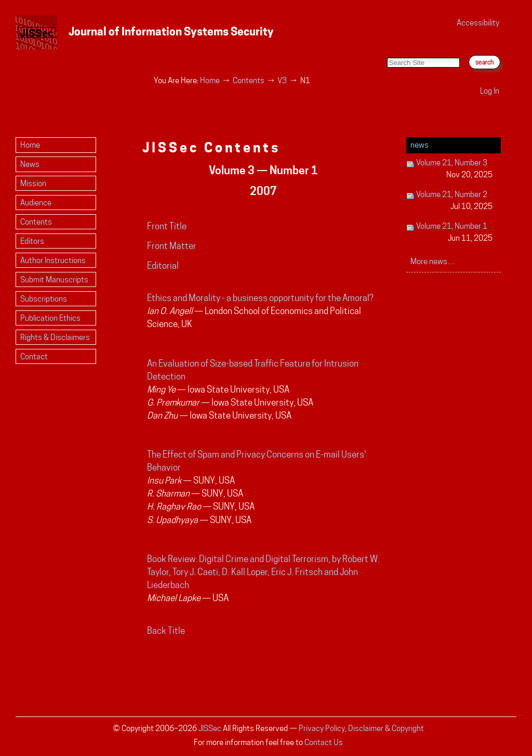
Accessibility (478, 23)
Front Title (167, 226)
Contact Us (324, 742)
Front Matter (172, 246)
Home (210, 80)
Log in (490, 91)
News (420, 145)
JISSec (210, 728)
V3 (282, 80)
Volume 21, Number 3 (450, 169)
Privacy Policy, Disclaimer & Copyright (361, 728)
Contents (249, 80)
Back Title (166, 631)
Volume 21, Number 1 (450, 233)
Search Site (387, 47)
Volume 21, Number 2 (450, 201)
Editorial (163, 266)
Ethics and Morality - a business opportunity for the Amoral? (260, 298)
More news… (433, 261)
